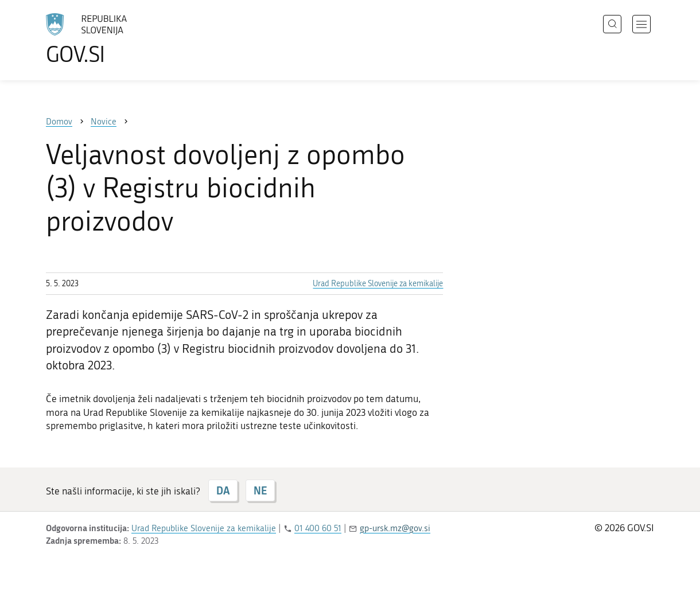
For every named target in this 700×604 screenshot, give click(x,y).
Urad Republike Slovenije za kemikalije (378, 284)
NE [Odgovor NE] (260, 490)
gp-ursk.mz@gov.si (395, 528)
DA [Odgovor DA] (223, 490)
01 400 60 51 (318, 528)
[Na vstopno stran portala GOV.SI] (118, 39)
